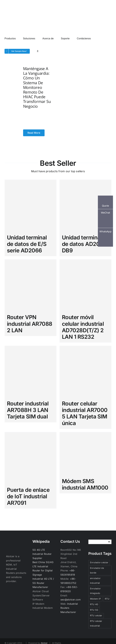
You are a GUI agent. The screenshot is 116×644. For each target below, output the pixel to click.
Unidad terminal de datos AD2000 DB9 (84, 244)
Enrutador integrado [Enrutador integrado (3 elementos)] (95, 591)
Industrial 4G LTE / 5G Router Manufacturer (43, 583)
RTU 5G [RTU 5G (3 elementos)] (94, 610)
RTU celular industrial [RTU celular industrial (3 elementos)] (96, 623)
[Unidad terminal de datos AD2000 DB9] (85, 206)
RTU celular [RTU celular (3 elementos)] (96, 615)
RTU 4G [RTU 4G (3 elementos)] (94, 604)
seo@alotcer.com (71, 600)
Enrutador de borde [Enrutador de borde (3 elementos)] (97, 570)
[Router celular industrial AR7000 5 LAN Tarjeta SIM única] (85, 372)
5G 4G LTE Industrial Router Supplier (42, 554)
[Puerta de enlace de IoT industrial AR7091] (31, 458)
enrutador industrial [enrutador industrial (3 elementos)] (95, 581)
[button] (38, 51)
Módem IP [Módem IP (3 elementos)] (95, 599)
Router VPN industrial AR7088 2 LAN (30, 324)
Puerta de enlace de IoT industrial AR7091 (28, 496)
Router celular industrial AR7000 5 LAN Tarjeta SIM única (85, 413)
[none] (100, 542)
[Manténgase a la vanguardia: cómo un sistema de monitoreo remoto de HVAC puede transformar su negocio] (9, 101)
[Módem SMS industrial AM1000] (85, 454)
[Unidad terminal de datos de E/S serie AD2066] (31, 206)
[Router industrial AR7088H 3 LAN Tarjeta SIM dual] (31, 372)
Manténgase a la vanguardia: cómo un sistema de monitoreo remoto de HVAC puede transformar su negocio (37, 87)
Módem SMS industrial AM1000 (85, 484)
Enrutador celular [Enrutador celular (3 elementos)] (99, 562)
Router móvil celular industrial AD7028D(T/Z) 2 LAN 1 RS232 (83, 327)
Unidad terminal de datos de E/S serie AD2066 (27, 244)
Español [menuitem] (97, 542)
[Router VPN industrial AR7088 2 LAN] (31, 285)
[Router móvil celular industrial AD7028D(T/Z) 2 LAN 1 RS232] (85, 285)
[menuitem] (100, 542)
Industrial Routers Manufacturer (69, 608)
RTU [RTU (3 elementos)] (107, 599)
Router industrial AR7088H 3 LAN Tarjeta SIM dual (28, 410)
